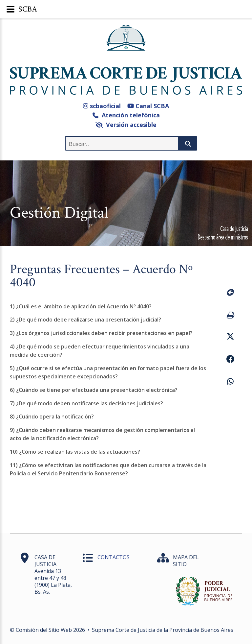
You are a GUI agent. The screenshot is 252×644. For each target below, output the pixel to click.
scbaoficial (102, 106)
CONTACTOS (114, 557)
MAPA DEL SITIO (186, 561)
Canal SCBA (148, 106)
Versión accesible (126, 125)
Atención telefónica (126, 115)
